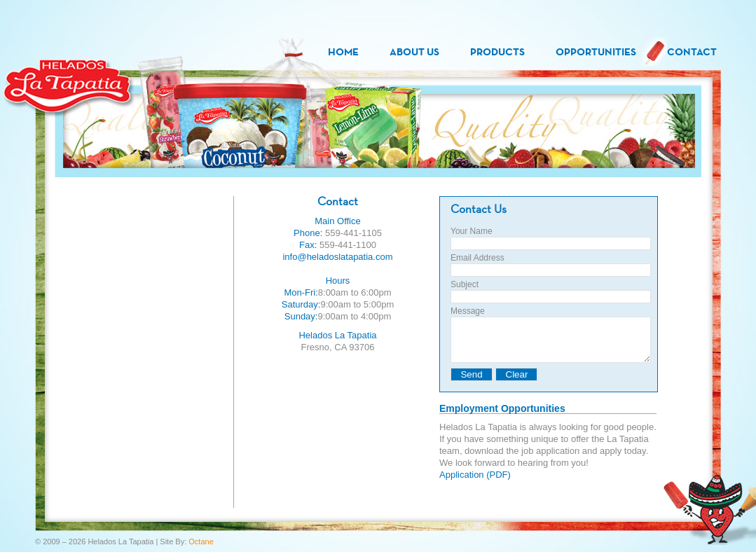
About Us (414, 52)
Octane (201, 541)
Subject (465, 284)
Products (497, 52)
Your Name (472, 231)
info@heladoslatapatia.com (337, 257)
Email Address (477, 258)
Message (468, 311)
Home (343, 52)
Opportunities (596, 52)
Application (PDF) (475, 483)
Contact (692, 52)
